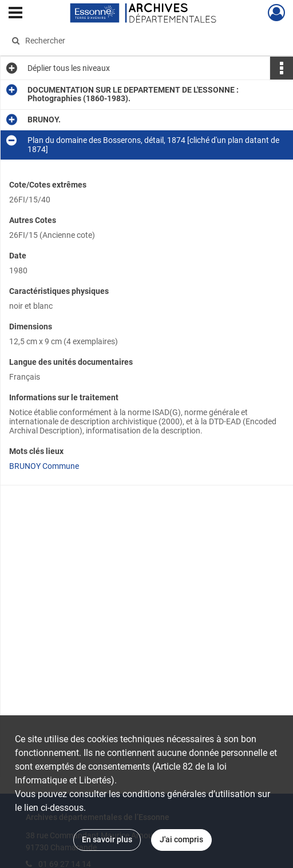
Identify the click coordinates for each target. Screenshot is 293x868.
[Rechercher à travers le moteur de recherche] (140, 41)
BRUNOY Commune (44, 466)
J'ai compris (181, 839)
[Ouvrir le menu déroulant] (15, 14)
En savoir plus (107, 839)
